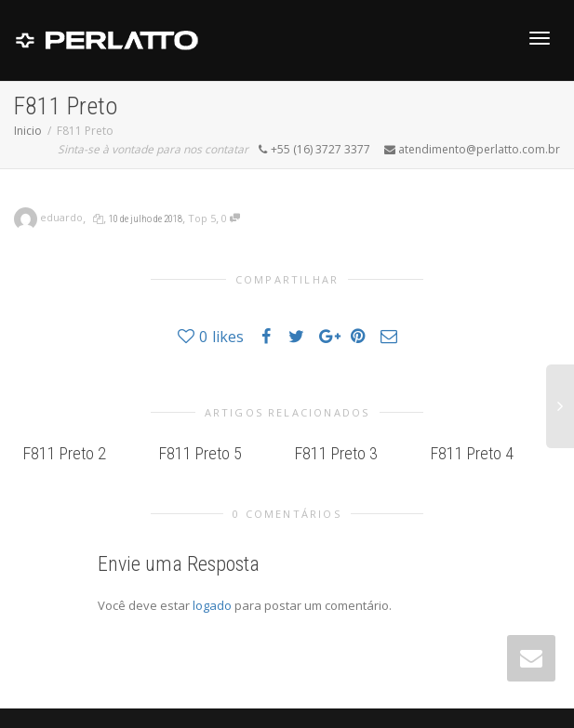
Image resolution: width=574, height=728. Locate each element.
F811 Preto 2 (65, 453)
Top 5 (202, 218)
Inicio (28, 131)
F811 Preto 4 (472, 453)
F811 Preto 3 (336, 453)
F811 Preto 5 (200, 453)
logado (214, 605)
